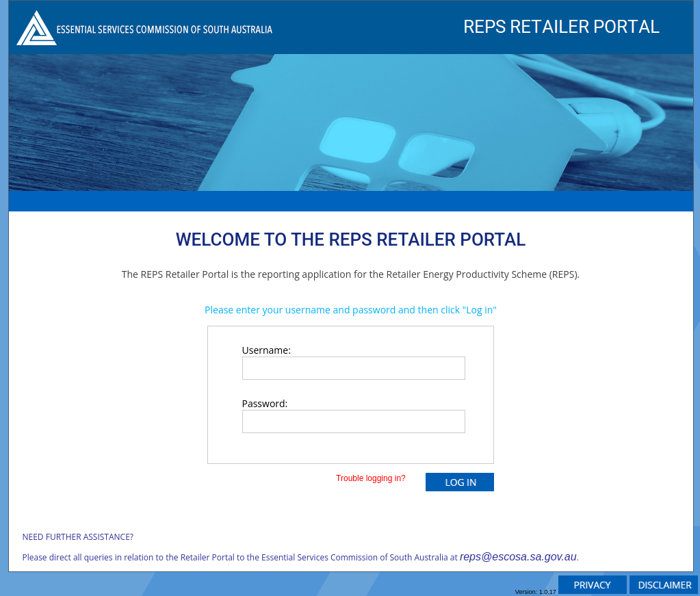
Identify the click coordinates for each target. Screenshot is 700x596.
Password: (265, 403)
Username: (267, 350)
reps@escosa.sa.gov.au (518, 557)
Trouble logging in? (374, 478)
